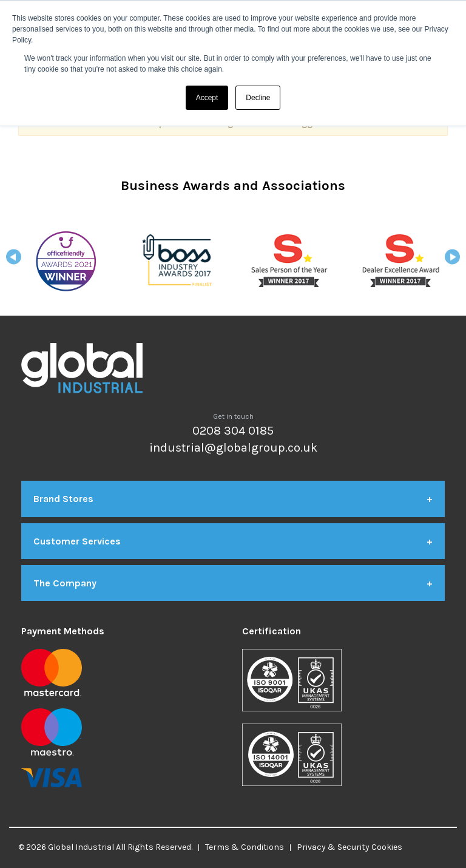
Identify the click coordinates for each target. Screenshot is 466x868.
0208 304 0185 (233, 431)
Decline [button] (258, 98)
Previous (14, 261)
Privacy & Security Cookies (349, 847)
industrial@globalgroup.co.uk (233, 448)
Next (452, 261)
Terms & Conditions (245, 847)
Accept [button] (207, 98)
